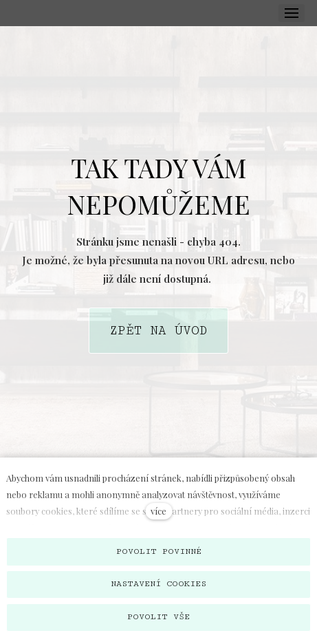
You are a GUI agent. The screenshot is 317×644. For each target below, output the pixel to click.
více (158, 511)
